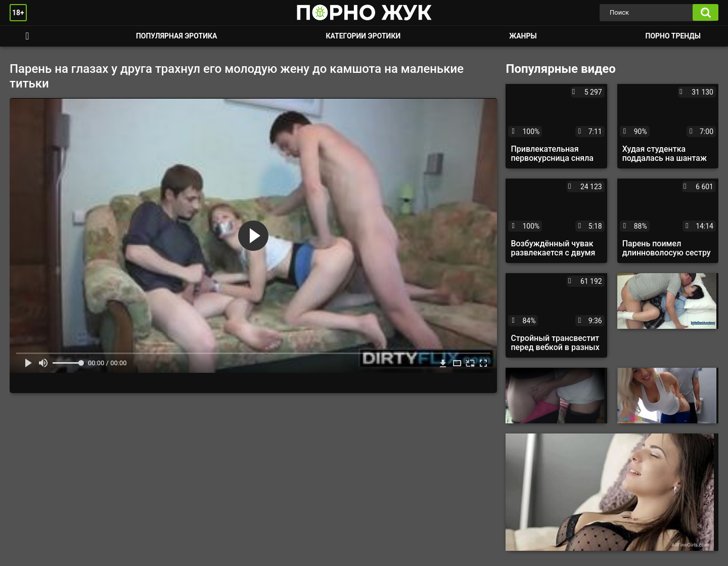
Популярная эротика (177, 36)
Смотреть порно (27, 36)
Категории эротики (363, 36)
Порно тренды (673, 36)
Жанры (523, 36)
